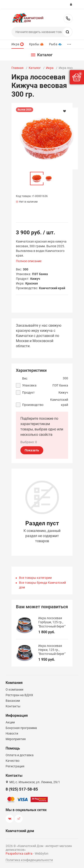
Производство (33, 405)
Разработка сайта (19, 853)
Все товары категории (35, 578)
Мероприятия (16, 739)
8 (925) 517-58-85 (68, 19)
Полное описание (29, 261)
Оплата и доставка (20, 755)
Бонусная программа (21, 728)
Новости (12, 733)
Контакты (13, 706)
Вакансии (13, 701)
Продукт (28, 392)
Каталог (35, 68)
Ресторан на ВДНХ (19, 695)
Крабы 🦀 (36, 44)
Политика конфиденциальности (29, 860)
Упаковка (29, 385)
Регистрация (15, 766)
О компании (14, 689)
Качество (13, 761)
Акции (10, 722)
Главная (17, 68)
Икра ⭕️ (18, 44)
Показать (32, 450)
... (69, 43)
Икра (50, 68)
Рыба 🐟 (55, 44)
